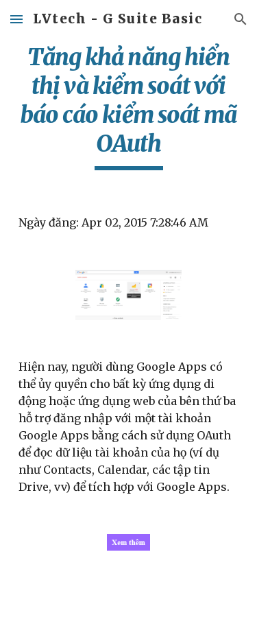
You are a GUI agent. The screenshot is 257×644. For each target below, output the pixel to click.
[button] (16, 19)
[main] (129, 106)
